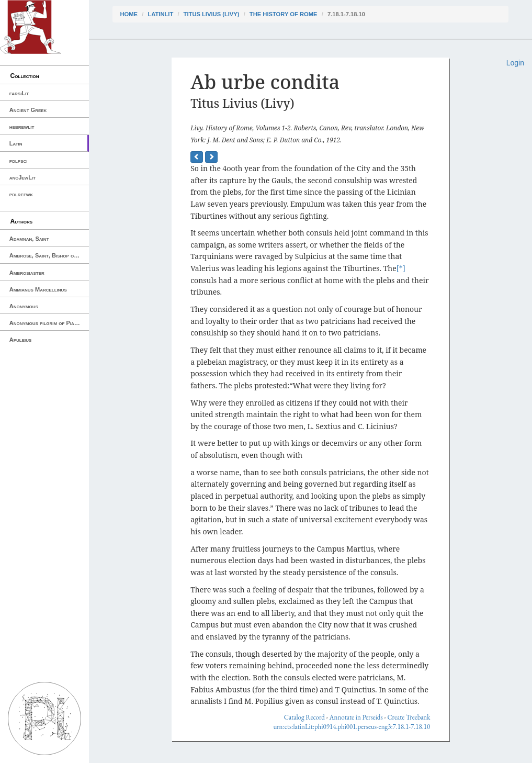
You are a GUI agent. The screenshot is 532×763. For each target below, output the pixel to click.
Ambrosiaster (27, 273)
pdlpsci (19, 161)
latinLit (160, 14)
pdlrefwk (21, 194)
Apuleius (21, 340)
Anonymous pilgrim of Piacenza (49, 323)
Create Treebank (409, 717)
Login (515, 63)
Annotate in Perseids (356, 717)
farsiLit (19, 93)
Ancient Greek (28, 110)
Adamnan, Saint (29, 239)
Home (129, 14)
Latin (16, 143)
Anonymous (24, 306)
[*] (401, 268)
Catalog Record (304, 717)
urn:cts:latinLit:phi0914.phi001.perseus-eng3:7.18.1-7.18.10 (352, 727)
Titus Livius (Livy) (212, 14)
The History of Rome (284, 14)
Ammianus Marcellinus (38, 289)
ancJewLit (22, 177)
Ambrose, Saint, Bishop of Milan (49, 255)
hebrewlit (22, 127)
